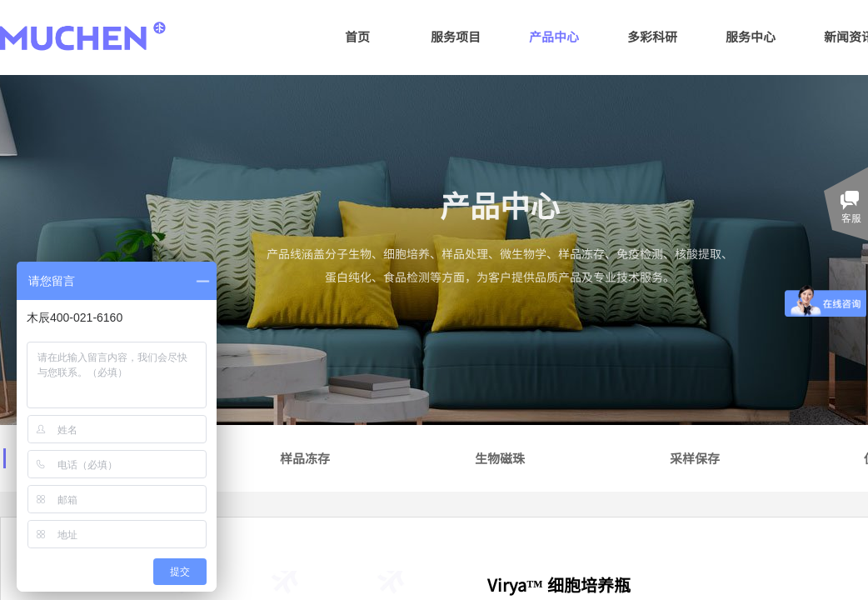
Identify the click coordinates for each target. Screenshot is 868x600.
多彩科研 (652, 36)
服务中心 (751, 36)
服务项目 (456, 36)
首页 (357, 36)
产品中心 (554, 36)
